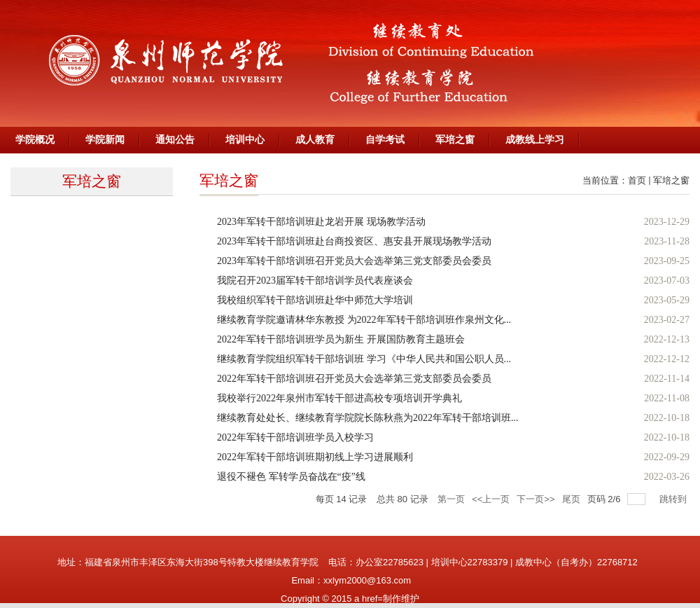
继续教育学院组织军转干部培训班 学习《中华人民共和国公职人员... (364, 359)
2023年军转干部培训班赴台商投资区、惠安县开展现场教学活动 (354, 241)
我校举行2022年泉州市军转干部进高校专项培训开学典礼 (339, 398)
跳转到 (674, 499)
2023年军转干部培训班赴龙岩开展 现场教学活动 (321, 222)
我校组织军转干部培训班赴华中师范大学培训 (315, 300)
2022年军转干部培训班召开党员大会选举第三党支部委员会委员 (354, 379)
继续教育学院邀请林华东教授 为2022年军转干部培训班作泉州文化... (364, 320)
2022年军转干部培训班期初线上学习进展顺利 (315, 457)
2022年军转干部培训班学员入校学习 (295, 437)
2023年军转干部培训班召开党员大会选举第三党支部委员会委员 (354, 261)
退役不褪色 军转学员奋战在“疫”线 (291, 477)
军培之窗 (671, 180)
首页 (637, 180)
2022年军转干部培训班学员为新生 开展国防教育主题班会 (341, 339)
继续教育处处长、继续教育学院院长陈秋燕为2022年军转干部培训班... (368, 418)
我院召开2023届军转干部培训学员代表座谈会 (315, 281)
